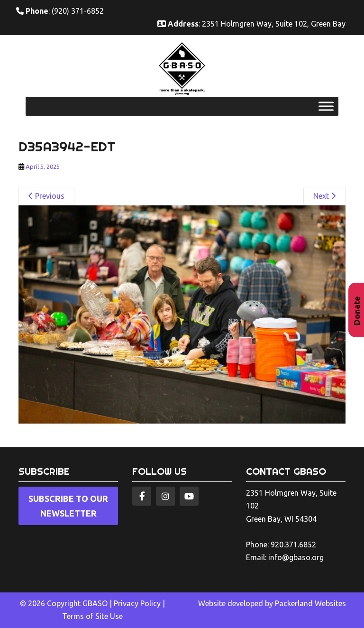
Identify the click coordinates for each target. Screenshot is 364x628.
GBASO (95, 603)
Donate (357, 311)
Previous (46, 196)
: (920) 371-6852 (60, 11)
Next (324, 196)
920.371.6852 (293, 545)
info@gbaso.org (296, 557)
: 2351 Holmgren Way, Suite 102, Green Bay (251, 24)
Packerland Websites (310, 603)
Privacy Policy (137, 603)
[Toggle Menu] (326, 106)
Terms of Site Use (92, 616)
